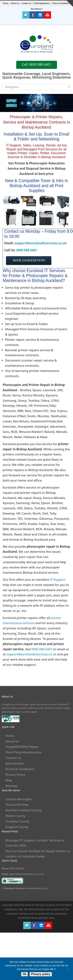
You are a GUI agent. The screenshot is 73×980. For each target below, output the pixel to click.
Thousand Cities (17, 804)
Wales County (15, 816)
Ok (24, 974)
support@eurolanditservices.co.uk (41, 243)
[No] (68, 969)
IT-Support (58, 580)
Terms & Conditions (61, 3)
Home (6, 3)
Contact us (26, 3)
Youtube (47, 15)
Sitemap (11, 786)
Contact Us (13, 758)
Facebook (33, 15)
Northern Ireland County (24, 810)
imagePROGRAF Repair (22, 747)
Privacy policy (41, 974)
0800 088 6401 (27, 250)
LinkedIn (40, 15)
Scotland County (17, 821)
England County (17, 827)
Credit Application (41, 3)
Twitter (26, 15)
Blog (9, 780)
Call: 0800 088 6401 (36, 64)
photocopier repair (11, 712)
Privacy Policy (15, 775)
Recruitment (15, 763)
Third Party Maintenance (23, 752)
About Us (12, 741)
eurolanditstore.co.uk (36, 888)
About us (15, 3)
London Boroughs (18, 799)
